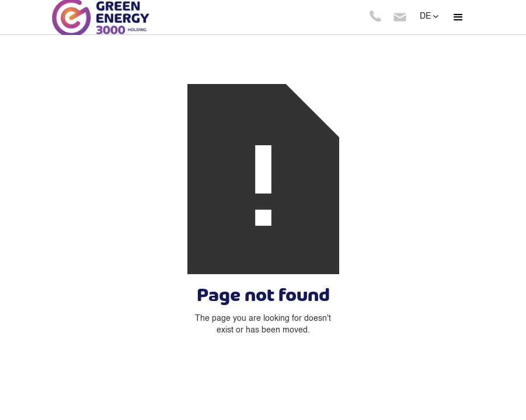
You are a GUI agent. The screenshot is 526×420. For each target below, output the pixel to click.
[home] (121, 17)
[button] (458, 17)
